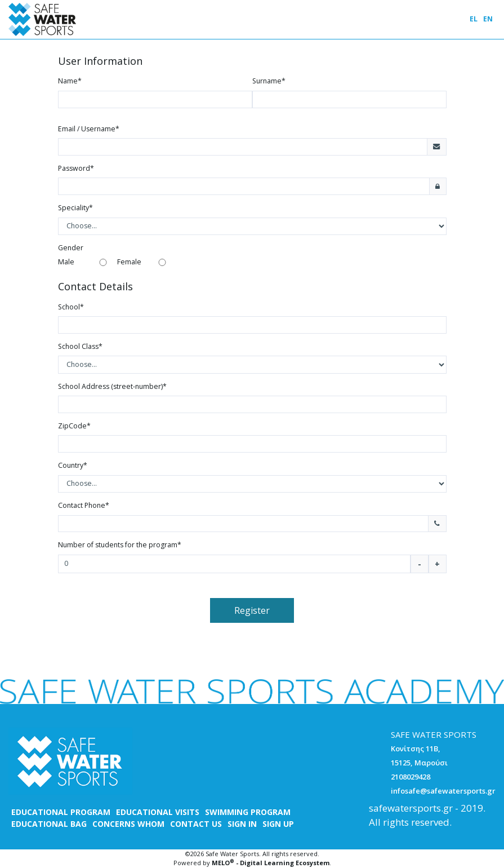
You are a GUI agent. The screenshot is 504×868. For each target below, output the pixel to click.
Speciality (75, 208)
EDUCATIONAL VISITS (158, 812)
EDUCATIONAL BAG (49, 824)
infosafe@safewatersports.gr (443, 791)
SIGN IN (242, 824)
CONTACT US (196, 824)
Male (66, 262)
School (71, 307)
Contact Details (95, 287)
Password (76, 168)
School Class (80, 346)
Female (129, 262)
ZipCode (74, 426)
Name (70, 81)
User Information (100, 61)
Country (73, 465)
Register (252, 610)
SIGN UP (278, 824)
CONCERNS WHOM (128, 824)
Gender (71, 248)
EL (474, 19)
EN (488, 19)
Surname (269, 81)
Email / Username (89, 129)
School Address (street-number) (112, 386)
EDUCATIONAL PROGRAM (61, 812)
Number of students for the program (120, 545)
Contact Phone (84, 505)
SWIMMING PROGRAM (248, 812)
